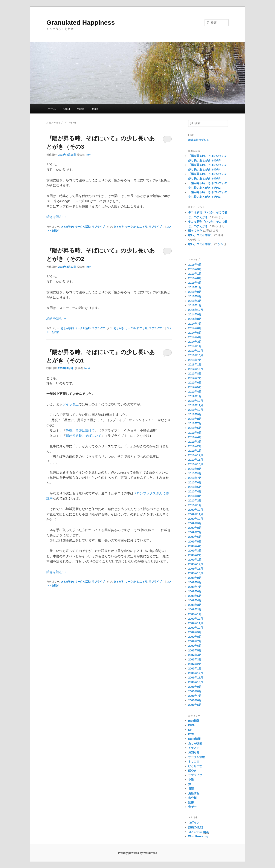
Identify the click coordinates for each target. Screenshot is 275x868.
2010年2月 (195, 500)
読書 (191, 802)
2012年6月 (195, 383)
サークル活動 (83, 227)
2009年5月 (195, 542)
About (66, 109)
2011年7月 (195, 423)
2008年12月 (196, 564)
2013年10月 (196, 355)
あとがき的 (67, 227)
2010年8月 (195, 473)
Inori (89, 155)
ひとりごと (195, 766)
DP (190, 730)
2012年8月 (195, 374)
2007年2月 (195, 664)
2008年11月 (196, 569)
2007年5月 (195, 650)
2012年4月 (195, 392)
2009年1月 (195, 560)
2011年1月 (195, 451)
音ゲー (192, 807)
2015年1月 (195, 305)
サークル (130, 227)
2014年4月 (195, 337)
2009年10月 (196, 519)
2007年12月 (196, 619)
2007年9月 (195, 632)
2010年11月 (196, 460)
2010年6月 (195, 482)
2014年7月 (195, 324)
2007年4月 (195, 655)
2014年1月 (195, 346)
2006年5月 (195, 705)
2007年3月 (195, 659)
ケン (220, 244)
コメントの (198, 832)
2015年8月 (195, 296)
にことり (142, 227)
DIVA (191, 725)
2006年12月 (196, 673)
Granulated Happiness (81, 22)
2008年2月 (195, 609)
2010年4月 (195, 491)
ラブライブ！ (157, 227)
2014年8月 (195, 319)
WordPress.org (198, 836)
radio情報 (194, 739)
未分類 (192, 798)
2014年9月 (195, 314)
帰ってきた (195, 231)
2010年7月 (195, 478)
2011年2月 (195, 446)
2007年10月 (196, 628)
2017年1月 (195, 274)
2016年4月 (195, 283)
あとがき (119, 227)
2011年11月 (196, 405)
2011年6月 (195, 428)
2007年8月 (195, 637)
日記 (191, 789)
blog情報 (194, 721)
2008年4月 (195, 600)
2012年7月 (195, 378)
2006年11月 (196, 678)
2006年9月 (195, 687)
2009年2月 (195, 555)
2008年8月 (195, 582)
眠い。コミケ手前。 (201, 235)
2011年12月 (196, 401)
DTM (191, 734)
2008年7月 (195, 587)
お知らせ (194, 752)
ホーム (52, 109)
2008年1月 (195, 614)
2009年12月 (196, 510)
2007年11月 (196, 623)
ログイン (194, 823)
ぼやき (192, 771)
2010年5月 (195, 487)
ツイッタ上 (71, 404)
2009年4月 (195, 546)
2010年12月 (196, 455)
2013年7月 (195, 360)
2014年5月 (195, 333)
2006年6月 (195, 700)
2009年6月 (195, 537)
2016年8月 (195, 278)
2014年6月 (195, 328)
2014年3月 (195, 342)
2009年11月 (196, 514)
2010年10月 (196, 464)
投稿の (196, 827)
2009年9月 (195, 523)
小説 (191, 780)
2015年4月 (195, 301)
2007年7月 (195, 641)
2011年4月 (195, 437)
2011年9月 (195, 414)
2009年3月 (195, 551)
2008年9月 (195, 578)
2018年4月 (195, 265)
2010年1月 (195, 505)
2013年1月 (195, 364)
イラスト (194, 748)
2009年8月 (195, 528)
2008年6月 (195, 591)
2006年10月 (196, 682)
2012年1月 (195, 396)
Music (80, 109)
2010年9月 (195, 469)
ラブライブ (98, 227)
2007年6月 (195, 646)
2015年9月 (195, 292)
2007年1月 (195, 669)
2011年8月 (195, 419)
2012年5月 (195, 387)
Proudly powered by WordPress (137, 853)
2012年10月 (196, 369)
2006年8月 (195, 691)
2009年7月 (195, 532)
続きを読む (57, 217)
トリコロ (194, 762)
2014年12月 (196, 310)
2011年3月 (195, 442)
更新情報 (194, 793)
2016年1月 (195, 287)
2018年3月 (195, 269)
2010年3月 (195, 496)
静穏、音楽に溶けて (80, 430)
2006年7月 (195, 696)
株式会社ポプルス (199, 140)
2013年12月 (196, 351)
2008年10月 (196, 573)
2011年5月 (195, 433)
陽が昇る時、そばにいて (83, 436)
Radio (95, 109)
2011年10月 (196, 410)
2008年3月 (195, 605)
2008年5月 (195, 596)
